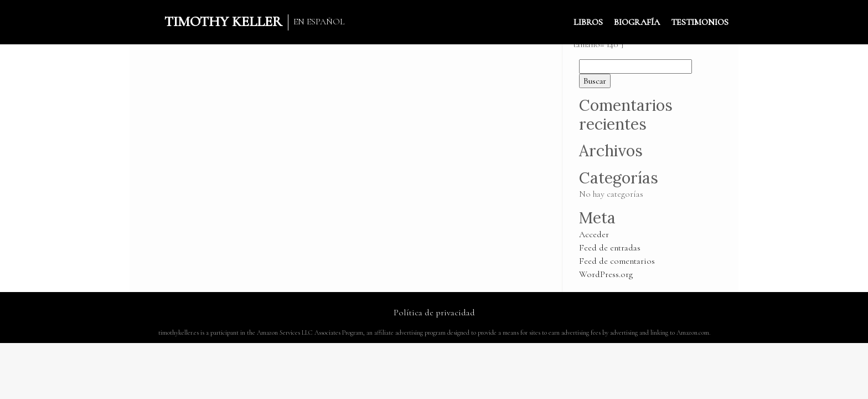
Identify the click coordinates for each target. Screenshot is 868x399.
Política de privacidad (434, 313)
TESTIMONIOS (700, 22)
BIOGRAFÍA (637, 22)
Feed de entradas (610, 248)
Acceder (594, 234)
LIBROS (588, 22)
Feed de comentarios (617, 261)
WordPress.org (606, 274)
